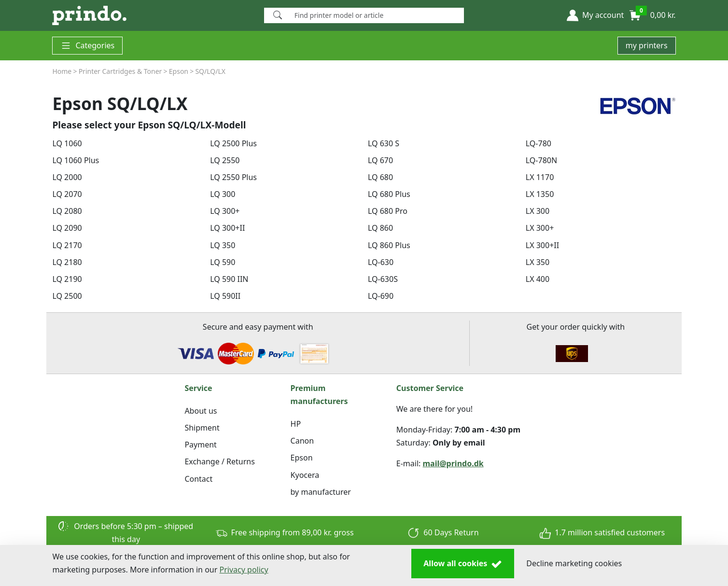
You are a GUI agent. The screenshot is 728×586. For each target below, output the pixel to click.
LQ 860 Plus (389, 245)
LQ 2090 (67, 228)
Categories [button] (87, 46)
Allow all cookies (463, 564)
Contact (198, 479)
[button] (595, 15)
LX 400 (538, 279)
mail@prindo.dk (453, 463)
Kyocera (305, 475)
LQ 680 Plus (389, 194)
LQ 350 (223, 245)
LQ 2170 (67, 245)
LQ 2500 (67, 296)
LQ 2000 (67, 177)
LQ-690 (381, 296)
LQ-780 (539, 143)
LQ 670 (380, 160)
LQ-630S (383, 279)
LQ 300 (223, 194)
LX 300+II (542, 245)
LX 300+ (540, 228)
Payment (200, 445)
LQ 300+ (225, 211)
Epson (302, 458)
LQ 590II (225, 296)
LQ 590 (223, 262)
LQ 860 (380, 228)
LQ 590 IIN (229, 279)
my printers (647, 45)
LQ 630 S (384, 143)
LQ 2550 (225, 160)
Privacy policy (244, 570)
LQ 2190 (67, 279)
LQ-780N (541, 160)
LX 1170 (540, 177)
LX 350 (538, 262)
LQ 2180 (67, 262)
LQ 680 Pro (388, 211)
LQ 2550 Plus (233, 177)
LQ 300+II (227, 228)
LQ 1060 (67, 143)
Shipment (202, 428)
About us (201, 411)
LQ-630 (381, 262)
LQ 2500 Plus (233, 143)
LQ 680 (380, 177)
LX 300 (538, 211)
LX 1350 (540, 194)
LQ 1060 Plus (76, 160)
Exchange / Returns (219, 461)
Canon (302, 441)
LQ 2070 (67, 194)
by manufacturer (321, 492)
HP (296, 424)
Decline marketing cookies (574, 563)
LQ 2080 (67, 211)
